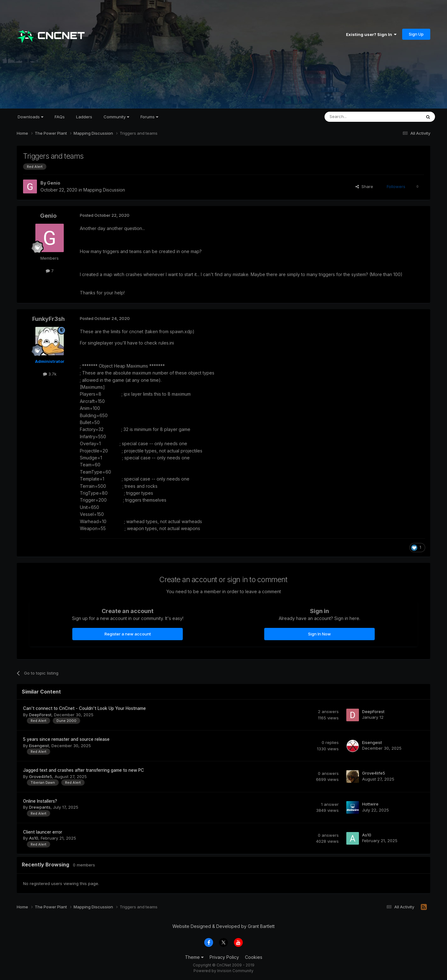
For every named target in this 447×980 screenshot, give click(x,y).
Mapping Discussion (104, 190)
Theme (194, 957)
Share (364, 186)
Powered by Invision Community (223, 971)
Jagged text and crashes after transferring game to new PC (83, 770)
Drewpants (40, 807)
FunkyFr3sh (48, 319)
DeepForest (40, 715)
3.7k (50, 374)
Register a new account (128, 634)
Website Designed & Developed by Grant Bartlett (223, 926)
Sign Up (416, 34)
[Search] (357, 117)
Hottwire (370, 804)
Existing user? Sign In (371, 34)
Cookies (254, 957)
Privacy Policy (224, 957)
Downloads (30, 117)
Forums (149, 117)
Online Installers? (40, 801)
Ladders (84, 117)
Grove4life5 (41, 776)
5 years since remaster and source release (66, 739)
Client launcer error (43, 832)
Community (116, 117)
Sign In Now (319, 634)
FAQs (60, 117)
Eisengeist (39, 746)
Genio (54, 183)
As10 (34, 838)
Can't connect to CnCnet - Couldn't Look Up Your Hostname (84, 708)
